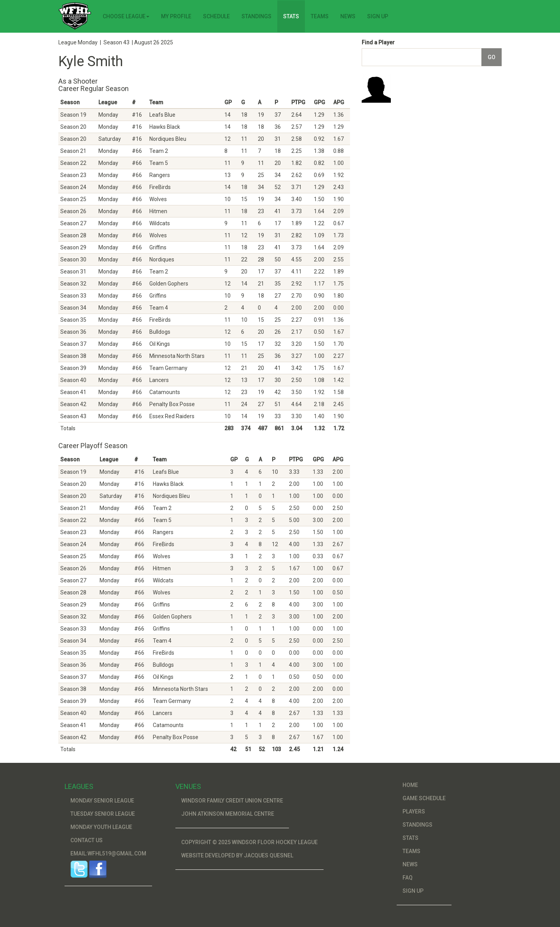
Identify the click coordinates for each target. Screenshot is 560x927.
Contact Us (87, 840)
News (348, 16)
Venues (188, 786)
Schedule (216, 16)
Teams (320, 16)
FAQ (408, 878)
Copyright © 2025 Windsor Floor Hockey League (249, 842)
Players (414, 811)
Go (492, 57)
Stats (291, 16)
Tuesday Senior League (103, 814)
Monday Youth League (101, 827)
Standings (256, 16)
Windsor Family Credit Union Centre (232, 801)
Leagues (79, 786)
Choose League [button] (126, 16)
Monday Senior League (102, 801)
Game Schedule (424, 798)
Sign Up (378, 16)
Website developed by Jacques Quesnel (237, 855)
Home (410, 785)
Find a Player (378, 42)
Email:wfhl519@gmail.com (108, 853)
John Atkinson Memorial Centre (228, 814)
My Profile (176, 16)
